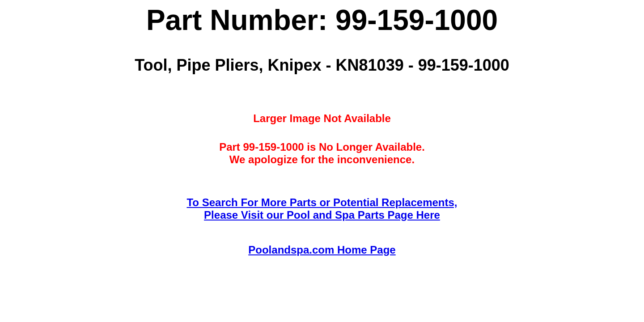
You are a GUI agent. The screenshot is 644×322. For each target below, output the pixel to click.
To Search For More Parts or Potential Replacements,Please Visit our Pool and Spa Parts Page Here (322, 209)
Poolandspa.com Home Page (322, 250)
